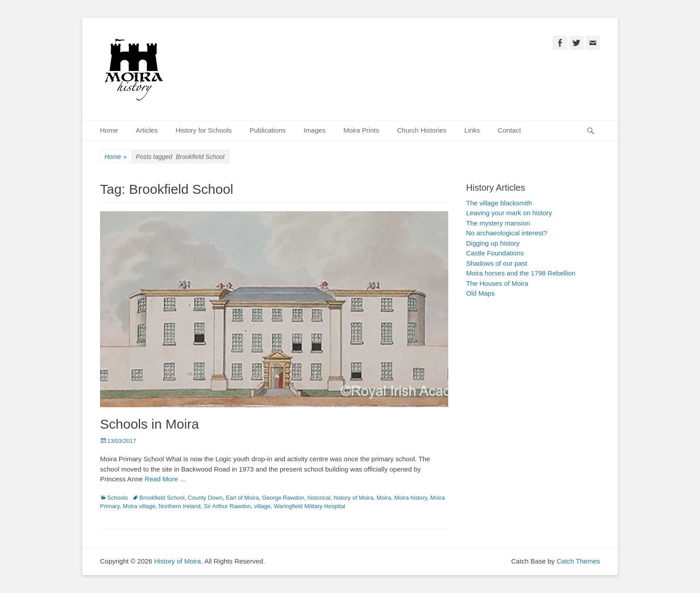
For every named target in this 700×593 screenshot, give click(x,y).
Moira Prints (361, 130)
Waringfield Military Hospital (309, 506)
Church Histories (422, 130)
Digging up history (493, 243)
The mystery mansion (498, 223)
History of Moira (177, 561)
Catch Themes (578, 561)
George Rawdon (283, 498)
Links (472, 130)
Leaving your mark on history (509, 213)
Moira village (139, 506)
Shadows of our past (497, 263)
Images (315, 130)
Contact (509, 130)
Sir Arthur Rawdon (227, 506)
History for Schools (204, 130)
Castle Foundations (495, 253)
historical (319, 498)
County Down (205, 498)
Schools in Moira (150, 424)
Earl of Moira (242, 498)
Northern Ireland (179, 506)
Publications (268, 130)
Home (109, 130)
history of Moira (353, 498)
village (262, 506)
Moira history (410, 498)
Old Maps (480, 293)
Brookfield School (162, 498)
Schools (117, 498)
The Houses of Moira (497, 283)
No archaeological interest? (507, 233)
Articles (147, 130)
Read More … (165, 479)
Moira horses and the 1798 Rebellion (521, 273)
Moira (384, 498)
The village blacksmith (499, 203)
